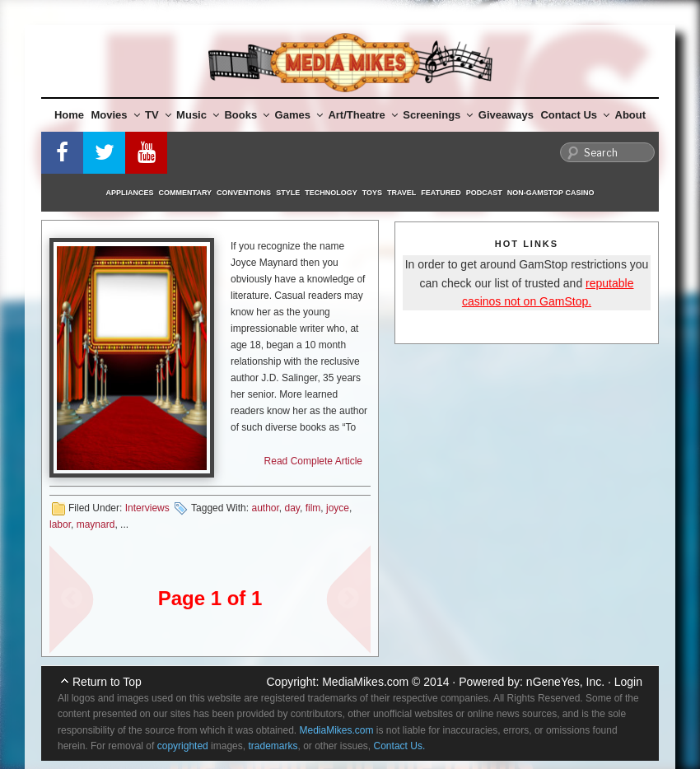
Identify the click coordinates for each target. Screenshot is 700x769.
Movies (116, 115)
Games (299, 115)
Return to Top (107, 682)
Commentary (186, 193)
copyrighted (183, 746)
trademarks (273, 746)
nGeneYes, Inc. (565, 682)
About (631, 115)
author (265, 508)
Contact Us (575, 115)
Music (198, 115)
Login (628, 682)
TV (158, 115)
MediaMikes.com (365, 682)
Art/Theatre (362, 115)
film (313, 508)
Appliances (130, 193)
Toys (372, 193)
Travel (401, 193)
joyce (338, 508)
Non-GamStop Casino (551, 193)
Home (69, 115)
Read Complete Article (313, 461)
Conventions (244, 193)
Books (247, 115)
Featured (441, 193)
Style (288, 193)
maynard (96, 524)
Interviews (147, 508)
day (292, 508)
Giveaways (506, 115)
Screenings (438, 115)
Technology (331, 193)
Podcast (484, 193)
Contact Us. (400, 746)
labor (60, 524)
